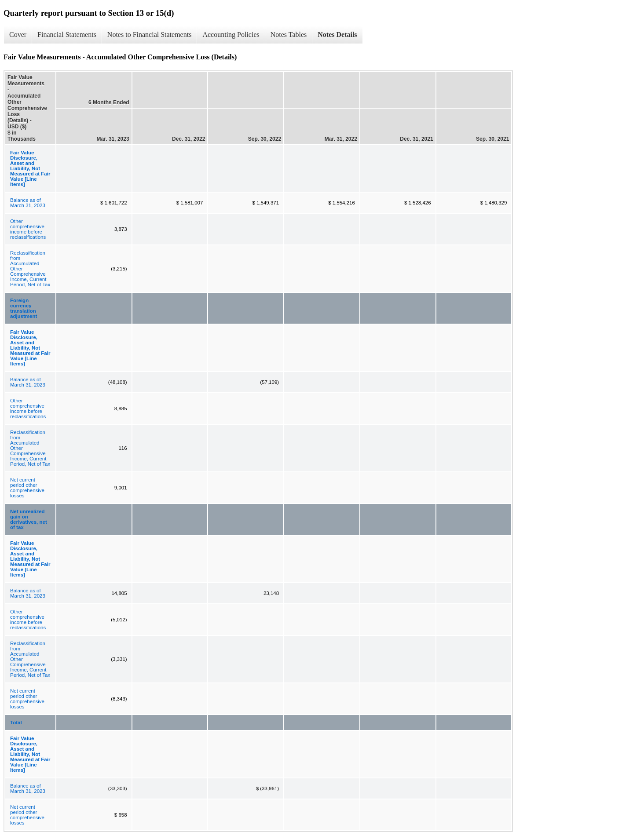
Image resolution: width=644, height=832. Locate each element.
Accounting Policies (231, 35)
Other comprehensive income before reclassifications (28, 229)
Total (16, 723)
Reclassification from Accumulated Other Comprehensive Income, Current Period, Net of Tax (30, 269)
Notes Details (337, 35)
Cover (18, 35)
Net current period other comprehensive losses (27, 488)
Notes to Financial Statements (150, 35)
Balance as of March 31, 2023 (28, 203)
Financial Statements (67, 35)
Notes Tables (289, 35)
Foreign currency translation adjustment (24, 308)
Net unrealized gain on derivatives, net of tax (29, 519)
